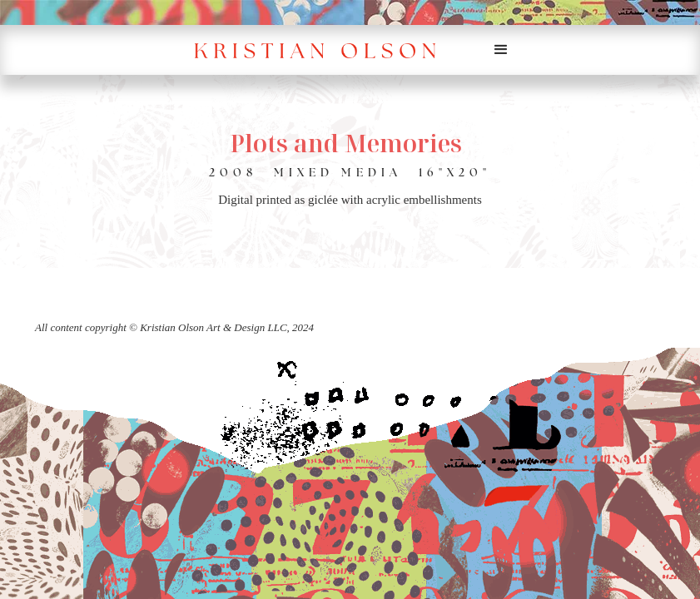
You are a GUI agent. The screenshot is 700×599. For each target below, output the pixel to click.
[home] (325, 50)
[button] (501, 50)
